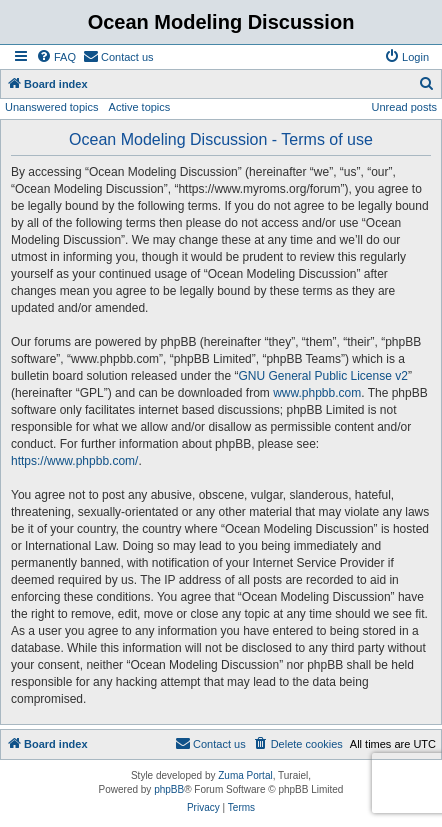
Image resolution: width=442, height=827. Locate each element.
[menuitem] (56, 57)
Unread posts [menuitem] (404, 107)
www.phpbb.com (317, 393)
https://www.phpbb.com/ (74, 461)
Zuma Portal (245, 775)
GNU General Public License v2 (322, 376)
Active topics (140, 107)
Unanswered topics (52, 107)
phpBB (169, 789)
